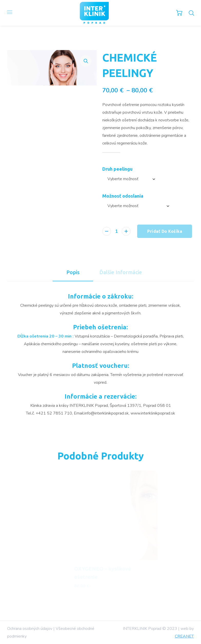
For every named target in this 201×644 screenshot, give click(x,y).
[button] (86, 61)
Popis (73, 272)
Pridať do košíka (165, 231)
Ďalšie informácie (121, 272)
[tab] (73, 272)
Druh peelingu (117, 169)
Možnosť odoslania (123, 196)
